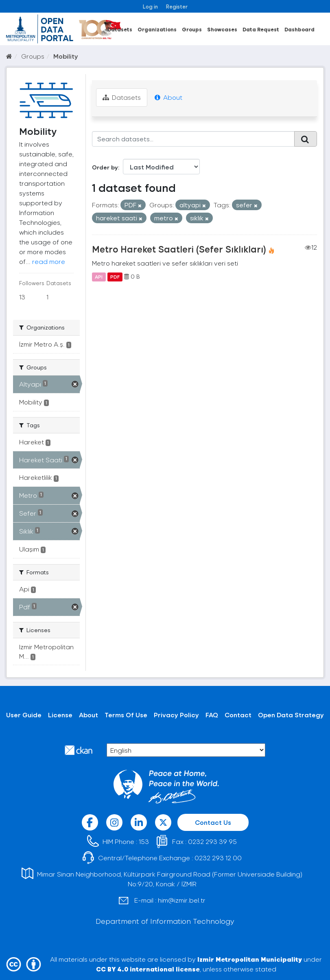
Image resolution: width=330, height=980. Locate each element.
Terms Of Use (126, 715)
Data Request (261, 29)
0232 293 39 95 (212, 841)
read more (49, 261)
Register (177, 6)
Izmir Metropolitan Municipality (250, 959)
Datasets (120, 29)
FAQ (212, 715)
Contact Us (213, 822)
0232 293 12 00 (218, 858)
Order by (105, 167)
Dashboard (299, 29)
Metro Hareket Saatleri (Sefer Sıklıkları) (179, 249)
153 (144, 841)
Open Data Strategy (291, 715)
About (168, 97)
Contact (238, 715)
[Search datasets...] (193, 139)
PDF (115, 277)
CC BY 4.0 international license (148, 969)
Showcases (222, 29)
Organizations (157, 29)
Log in (150, 6)
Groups (192, 29)
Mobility (66, 56)
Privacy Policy (176, 715)
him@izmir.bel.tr (182, 900)
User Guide (24, 715)
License (60, 715)
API (99, 277)
